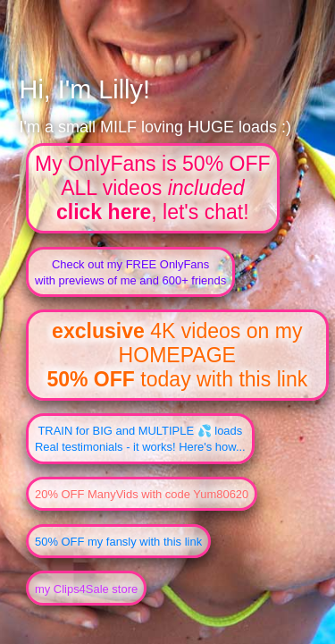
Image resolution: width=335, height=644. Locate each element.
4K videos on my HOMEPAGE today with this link (177, 355)
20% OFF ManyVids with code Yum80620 (142, 494)
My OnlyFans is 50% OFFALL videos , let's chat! (153, 188)
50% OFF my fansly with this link (118, 542)
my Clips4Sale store (86, 589)
